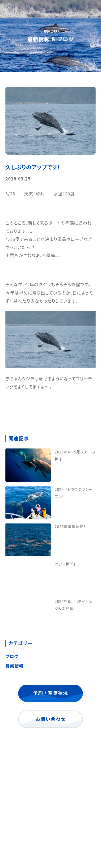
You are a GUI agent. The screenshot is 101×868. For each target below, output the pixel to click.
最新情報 (15, 666)
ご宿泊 (50, 798)
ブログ (12, 656)
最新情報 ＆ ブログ (50, 823)
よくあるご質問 (50, 810)
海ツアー (50, 785)
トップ (50, 773)
